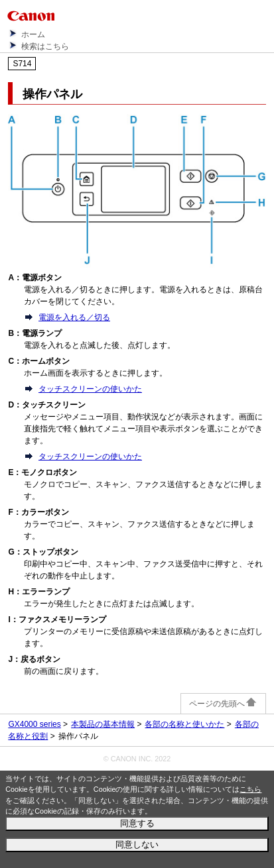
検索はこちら (45, 46)
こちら (250, 789)
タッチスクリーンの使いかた (90, 389)
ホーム (33, 34)
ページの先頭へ (223, 704)
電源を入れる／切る (74, 317)
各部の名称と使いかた (184, 724)
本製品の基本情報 (103, 724)
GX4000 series (34, 724)
